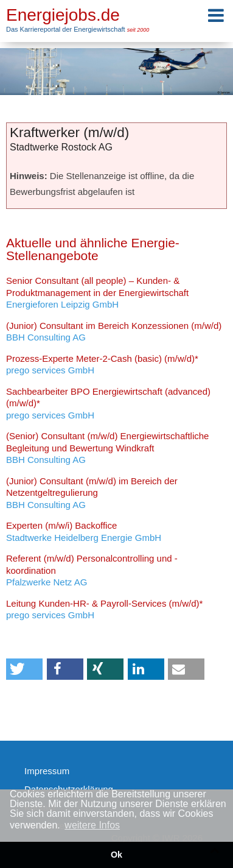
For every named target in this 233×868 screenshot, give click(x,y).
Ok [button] (117, 855)
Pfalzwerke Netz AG (92, 570)
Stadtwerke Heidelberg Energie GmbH (84, 531)
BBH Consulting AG (114, 332)
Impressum (47, 771)
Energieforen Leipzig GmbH (97, 292)
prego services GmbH (102, 365)
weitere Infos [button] (92, 825)
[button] (24, 669)
